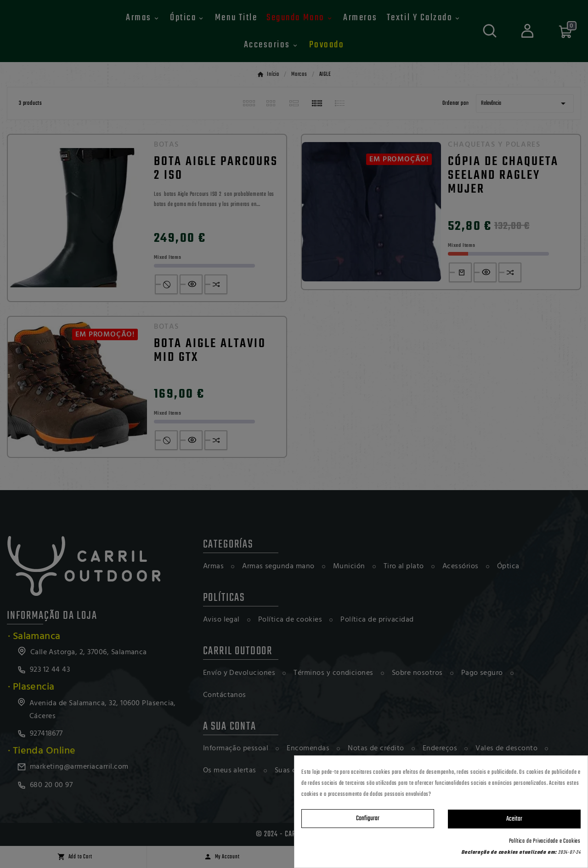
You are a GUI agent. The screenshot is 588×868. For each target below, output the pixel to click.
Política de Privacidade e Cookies (545, 841)
